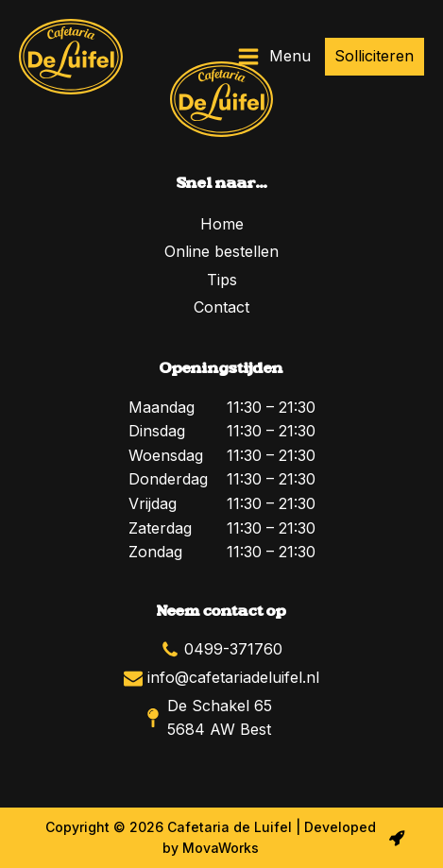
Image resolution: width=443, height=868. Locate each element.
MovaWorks (221, 848)
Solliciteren (374, 56)
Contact (221, 307)
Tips (222, 280)
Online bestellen (221, 251)
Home (222, 224)
